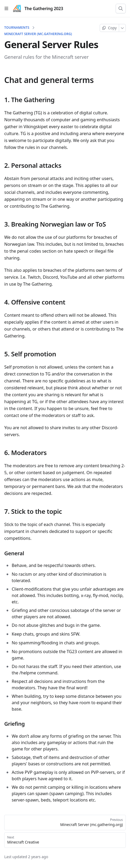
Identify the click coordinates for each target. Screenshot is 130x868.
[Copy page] (109, 28)
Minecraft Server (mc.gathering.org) (38, 34)
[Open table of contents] (6, 9)
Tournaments (17, 28)
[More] (122, 28)
